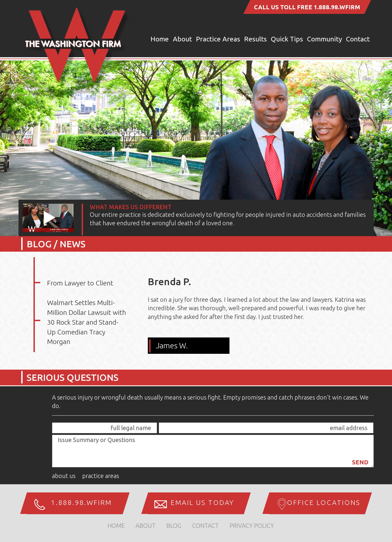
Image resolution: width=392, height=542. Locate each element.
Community (324, 39)
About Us (64, 476)
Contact (358, 39)
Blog (174, 526)
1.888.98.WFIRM (337, 7)
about (146, 526)
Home (160, 39)
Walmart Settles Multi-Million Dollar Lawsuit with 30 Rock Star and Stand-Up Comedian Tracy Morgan (87, 322)
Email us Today (202, 503)
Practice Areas (218, 39)
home (116, 526)
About (182, 39)
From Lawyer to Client (80, 283)
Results (255, 39)
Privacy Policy (252, 526)
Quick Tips (287, 39)
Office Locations (324, 503)
